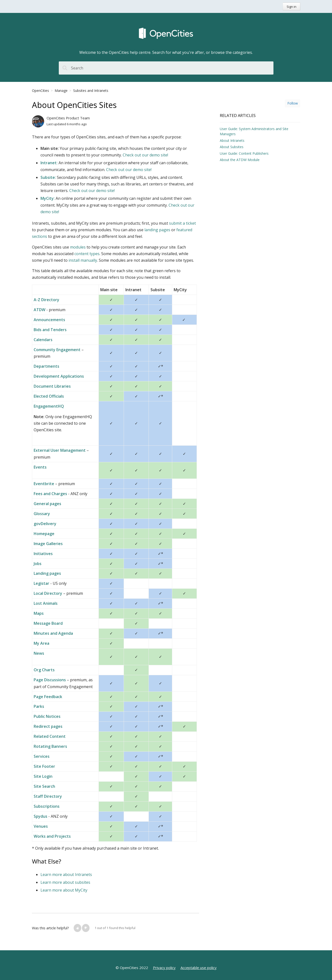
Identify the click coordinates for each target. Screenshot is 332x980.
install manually (82, 260)
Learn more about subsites (65, 882)
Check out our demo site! (145, 155)
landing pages (157, 230)
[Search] (166, 68)
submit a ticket (182, 223)
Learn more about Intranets (66, 874)
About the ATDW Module (240, 160)
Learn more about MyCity (64, 890)
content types (86, 254)
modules (78, 247)
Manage (61, 91)
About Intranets (232, 140)
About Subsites (232, 147)
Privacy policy (164, 968)
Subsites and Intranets (91, 91)
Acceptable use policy (199, 968)
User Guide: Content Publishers (244, 153)
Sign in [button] (292, 7)
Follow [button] (293, 103)
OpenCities (40, 91)
